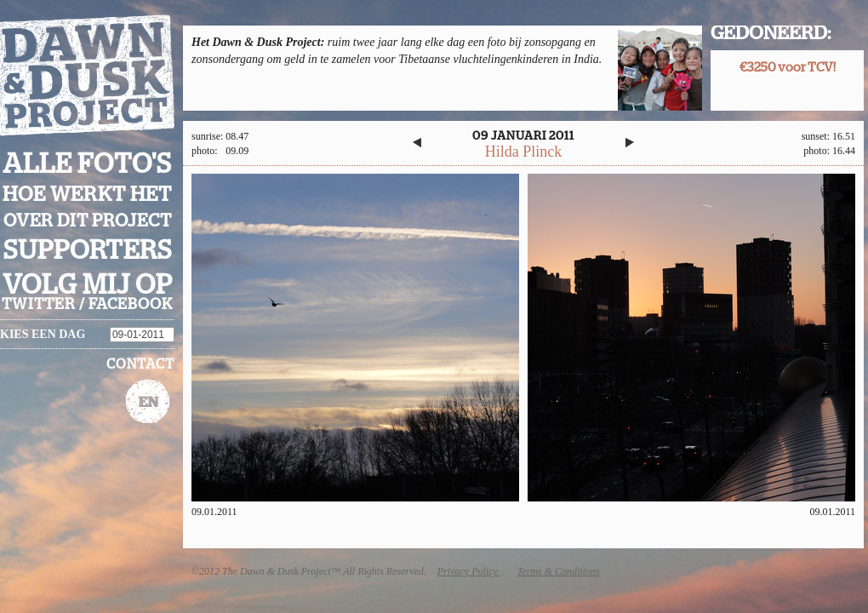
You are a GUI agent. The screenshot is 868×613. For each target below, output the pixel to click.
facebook (131, 305)
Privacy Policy (469, 571)
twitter (39, 305)
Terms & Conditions (559, 571)
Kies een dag (43, 334)
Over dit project (88, 221)
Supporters (88, 251)
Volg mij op (88, 285)
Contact (140, 364)
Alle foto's (87, 164)
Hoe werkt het (87, 195)
